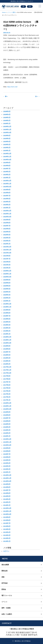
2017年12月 (7, 367)
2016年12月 (7, 403)
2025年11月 (7, 130)
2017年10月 (7, 373)
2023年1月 (7, 208)
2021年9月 (7, 256)
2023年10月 (7, 187)
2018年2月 (7, 364)
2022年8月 (7, 223)
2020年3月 (7, 295)
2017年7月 (7, 382)
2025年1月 (7, 151)
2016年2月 (7, 433)
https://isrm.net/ (12, 87)
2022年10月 (7, 217)
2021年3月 (7, 265)
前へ (6, 96)
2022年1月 (7, 244)
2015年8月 (7, 451)
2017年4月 (7, 391)
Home (4, 12)
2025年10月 (7, 133)
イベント (4, 602)
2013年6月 (7, 526)
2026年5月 (7, 111)
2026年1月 (7, 124)
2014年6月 (7, 493)
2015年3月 (7, 466)
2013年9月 (7, 517)
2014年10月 (7, 481)
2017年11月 (7, 370)
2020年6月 (7, 286)
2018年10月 (7, 343)
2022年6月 (7, 229)
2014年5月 (7, 496)
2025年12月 (7, 127)
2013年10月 (7, 514)
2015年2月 (7, 469)
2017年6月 (7, 385)
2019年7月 (7, 316)
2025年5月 (7, 139)
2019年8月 (7, 313)
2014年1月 (7, 505)
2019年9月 (7, 310)
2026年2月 (7, 121)
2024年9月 (7, 163)
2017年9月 (7, 376)
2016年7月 (7, 418)
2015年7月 (7, 454)
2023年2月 (7, 205)
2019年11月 (7, 307)
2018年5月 (7, 355)
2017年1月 (7, 400)
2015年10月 (7, 445)
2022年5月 (7, 232)
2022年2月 (7, 241)
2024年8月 (7, 166)
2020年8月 (7, 283)
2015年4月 (7, 463)
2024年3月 (7, 172)
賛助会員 (4, 571)
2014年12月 (7, 475)
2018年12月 (7, 337)
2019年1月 (7, 334)
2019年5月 (7, 322)
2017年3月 (7, 394)
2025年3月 (7, 145)
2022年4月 (7, 235)
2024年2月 (7, 175)
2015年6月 (7, 457)
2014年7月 (7, 490)
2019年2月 (7, 331)
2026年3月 (7, 118)
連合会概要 (5, 565)
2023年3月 (7, 202)
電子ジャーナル (7, 596)
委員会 (4, 589)
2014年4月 (7, 499)
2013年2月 (7, 538)
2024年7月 (7, 169)
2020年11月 (7, 274)
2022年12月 (7, 211)
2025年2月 (7, 148)
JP (23, 7)
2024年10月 (7, 160)
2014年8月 (7, 487)
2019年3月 (7, 328)
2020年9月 (7, 280)
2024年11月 (7, 157)
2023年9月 (7, 190)
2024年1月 (7, 178)
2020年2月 (7, 298)
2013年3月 (7, 535)
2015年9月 (7, 448)
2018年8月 (7, 349)
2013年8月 (7, 520)
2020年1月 (7, 301)
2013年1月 (7, 541)
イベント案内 (11, 12)
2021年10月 (7, 253)
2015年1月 (7, 472)
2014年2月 (7, 502)
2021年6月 (7, 262)
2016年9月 (7, 412)
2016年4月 (7, 427)
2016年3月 (7, 430)
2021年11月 (7, 250)
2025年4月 (7, 142)
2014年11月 (7, 478)
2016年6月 (7, 421)
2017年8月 (7, 379)
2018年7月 (7, 352)
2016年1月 (7, 436)
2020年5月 (7, 289)
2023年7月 (7, 196)
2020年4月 (7, 292)
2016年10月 (7, 409)
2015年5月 (7, 460)
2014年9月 (7, 484)
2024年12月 (7, 154)
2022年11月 (7, 214)
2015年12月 (7, 439)
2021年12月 (7, 247)
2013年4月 (7, 532)
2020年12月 (7, 271)
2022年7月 (7, 226)
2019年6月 (7, 319)
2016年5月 (7, 424)
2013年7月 (7, 523)
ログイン (6, 551)
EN (30, 7)
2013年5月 (7, 529)
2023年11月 (7, 184)
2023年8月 (7, 193)
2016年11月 (7, 406)
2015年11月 (7, 442)
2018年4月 (7, 358)
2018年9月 (7, 346)
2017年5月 (7, 388)
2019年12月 (7, 304)
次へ (37, 96)
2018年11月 (7, 340)
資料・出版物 (6, 608)
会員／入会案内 (7, 614)
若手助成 (4, 583)
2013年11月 (7, 511)
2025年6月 (7, 136)
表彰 (3, 577)
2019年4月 (7, 325)
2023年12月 (7, 181)
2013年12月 (7, 508)
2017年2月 (7, 397)
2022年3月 (7, 238)
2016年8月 (7, 415)
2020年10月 (7, 277)
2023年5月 (7, 199)
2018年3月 (7, 361)
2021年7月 (7, 259)
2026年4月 (7, 115)
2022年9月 (7, 220)
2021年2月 (7, 268)
